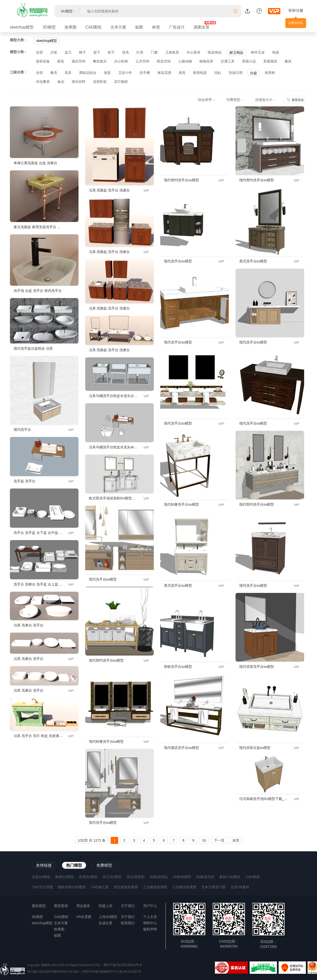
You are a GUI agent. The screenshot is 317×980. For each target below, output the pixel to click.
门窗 (154, 52)
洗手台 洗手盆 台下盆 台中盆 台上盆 (42, 533)
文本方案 (118, 27)
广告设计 (177, 27)
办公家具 (193, 52)
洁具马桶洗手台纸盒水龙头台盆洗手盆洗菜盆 (124, 396)
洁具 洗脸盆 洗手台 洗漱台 (109, 190)
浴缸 (218, 73)
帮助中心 (150, 923)
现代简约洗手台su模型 (106, 660)
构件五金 (258, 52)
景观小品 (249, 61)
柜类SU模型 (88, 877)
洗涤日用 (236, 73)
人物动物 (185, 61)
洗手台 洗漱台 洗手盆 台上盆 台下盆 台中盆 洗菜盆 (53, 584)
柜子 (111, 52)
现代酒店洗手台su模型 (181, 748)
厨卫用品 (236, 53)
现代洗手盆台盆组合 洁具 (33, 348)
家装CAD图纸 (230, 877)
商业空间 (164, 61)
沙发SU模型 (41, 877)
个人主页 (150, 917)
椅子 (82, 52)
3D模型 (49, 27)
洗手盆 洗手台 (25, 481)
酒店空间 (79, 61)
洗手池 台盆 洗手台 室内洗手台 (38, 291)
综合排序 (207, 100)
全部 (39, 52)
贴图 (139, 27)
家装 (61, 61)
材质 (156, 27)
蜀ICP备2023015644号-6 (123, 965)
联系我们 (128, 923)
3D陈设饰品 (159, 877)
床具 (126, 52)
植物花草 (206, 61)
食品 (61, 82)
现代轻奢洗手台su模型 (106, 741)
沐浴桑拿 (43, 82)
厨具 (182, 73)
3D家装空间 (205, 877)
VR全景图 (84, 917)
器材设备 (43, 61)
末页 (236, 840)
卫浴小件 (125, 73)
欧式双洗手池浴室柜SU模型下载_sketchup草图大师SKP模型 (136, 498)
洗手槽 (145, 73)
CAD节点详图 (42, 887)
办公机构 (121, 61)
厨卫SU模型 (112, 877)
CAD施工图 (100, 887)
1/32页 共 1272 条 (92, 840)
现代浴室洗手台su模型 (257, 667)
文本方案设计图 (213, 887)
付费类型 (235, 100)
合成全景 (106, 923)
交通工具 (228, 61)
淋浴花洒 (164, 73)
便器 (107, 73)
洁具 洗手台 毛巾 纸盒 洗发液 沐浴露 (42, 736)
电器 (276, 52)
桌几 (68, 52)
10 (204, 840)
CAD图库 (253, 877)
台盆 (254, 73)
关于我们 (128, 917)
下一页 (219, 840)
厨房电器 (200, 73)
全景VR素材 (240, 887)
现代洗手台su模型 (103, 579)
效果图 (71, 27)
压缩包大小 (266, 100)
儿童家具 (172, 52)
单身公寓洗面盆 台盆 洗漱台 (35, 163)
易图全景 (202, 27)
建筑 (288, 61)
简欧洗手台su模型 (178, 667)
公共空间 (142, 61)
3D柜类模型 (182, 877)
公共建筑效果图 (184, 887)
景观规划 (270, 61)
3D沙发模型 (135, 877)
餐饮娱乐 (100, 61)
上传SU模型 (108, 917)
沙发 (54, 52)
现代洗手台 (22, 429)
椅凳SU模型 (65, 877)
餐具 (54, 73)
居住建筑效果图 (126, 887)
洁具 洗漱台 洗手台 (28, 625)
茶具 (68, 73)
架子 (97, 52)
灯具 (140, 52)
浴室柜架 (100, 82)
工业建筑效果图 (155, 887)
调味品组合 (88, 73)
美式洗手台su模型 (178, 585)
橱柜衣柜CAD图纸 (72, 887)
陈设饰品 (215, 52)
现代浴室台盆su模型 (255, 748)
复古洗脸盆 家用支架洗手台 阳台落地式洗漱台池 (51, 227)
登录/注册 (296, 10)
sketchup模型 (22, 27)
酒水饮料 (79, 82)
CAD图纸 (94, 27)
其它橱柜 (121, 82)
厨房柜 (270, 73)
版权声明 (150, 929)
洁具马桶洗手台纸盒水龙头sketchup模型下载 (124, 447)
